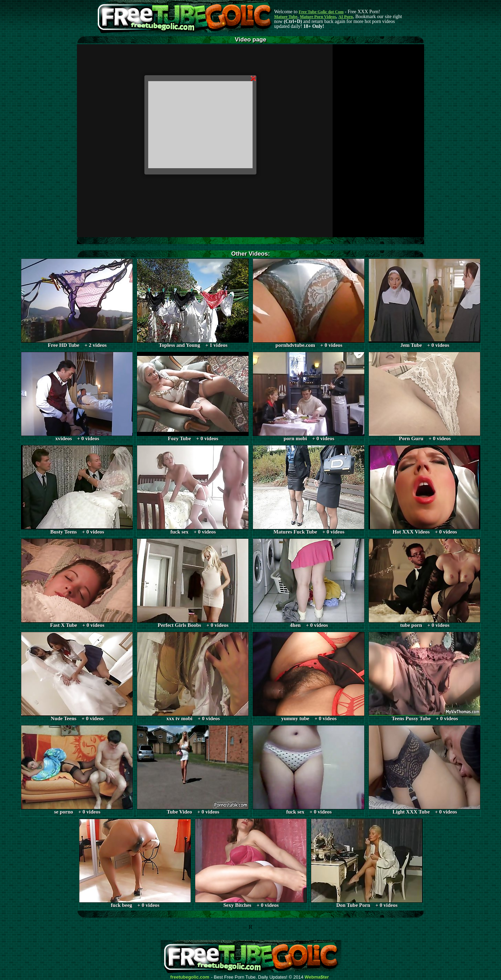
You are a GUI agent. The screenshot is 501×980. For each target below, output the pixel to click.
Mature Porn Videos (318, 17)
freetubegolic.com (190, 977)
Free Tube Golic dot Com (321, 12)
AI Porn (346, 17)
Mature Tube (286, 17)
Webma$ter (317, 977)
